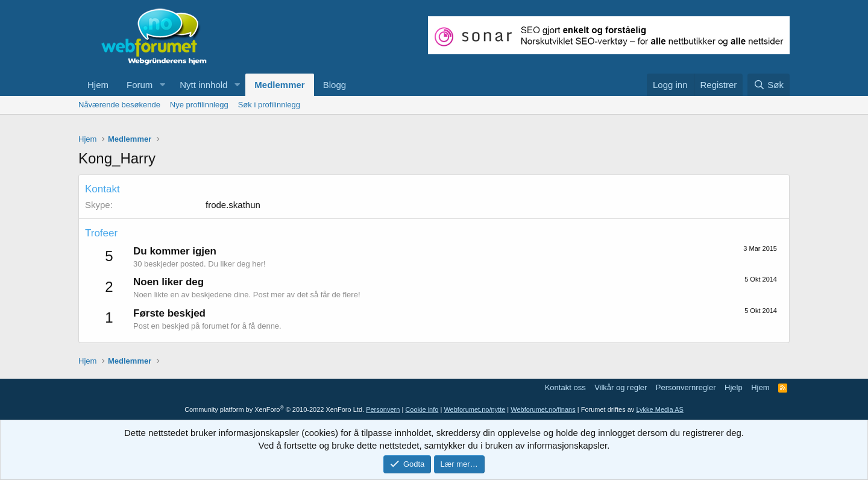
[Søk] (769, 85)
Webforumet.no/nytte (474, 409)
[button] (162, 85)
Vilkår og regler (621, 387)
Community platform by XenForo (274, 409)
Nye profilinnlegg (199, 105)
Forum (140, 85)
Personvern (383, 409)
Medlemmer (279, 85)
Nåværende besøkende (119, 105)
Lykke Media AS (659, 409)
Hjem (98, 85)
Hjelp (734, 387)
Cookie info (422, 409)
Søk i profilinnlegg (269, 105)
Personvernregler (686, 387)
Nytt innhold (203, 85)
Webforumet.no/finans (543, 409)
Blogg (335, 85)
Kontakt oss (565, 387)
